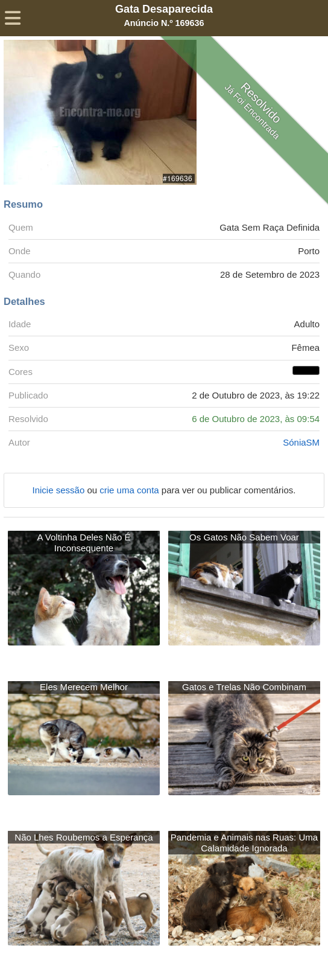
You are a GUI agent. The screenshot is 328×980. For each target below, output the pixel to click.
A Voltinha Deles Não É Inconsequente (84, 543)
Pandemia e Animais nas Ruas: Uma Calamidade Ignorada (244, 843)
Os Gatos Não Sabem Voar (244, 537)
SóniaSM (301, 442)
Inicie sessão (60, 490)
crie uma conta (131, 490)
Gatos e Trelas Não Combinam (244, 687)
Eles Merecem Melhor (84, 687)
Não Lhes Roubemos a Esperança (84, 837)
